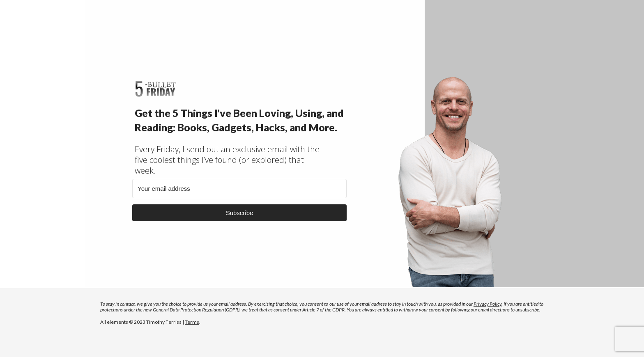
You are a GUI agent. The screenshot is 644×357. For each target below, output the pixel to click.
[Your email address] (239, 189)
